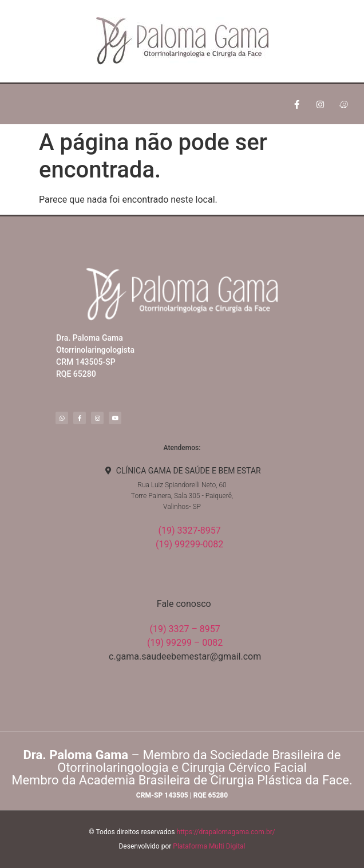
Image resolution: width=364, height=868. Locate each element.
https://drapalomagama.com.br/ (226, 832)
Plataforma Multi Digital (209, 846)
